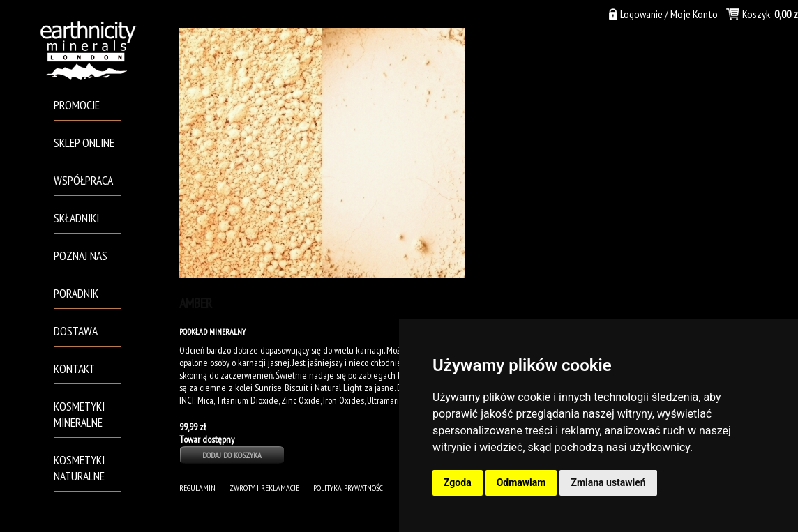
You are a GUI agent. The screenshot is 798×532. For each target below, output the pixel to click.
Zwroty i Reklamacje (264, 488)
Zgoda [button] (458, 482)
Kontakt (74, 368)
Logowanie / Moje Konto (669, 14)
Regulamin (197, 488)
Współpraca (83, 180)
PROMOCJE (77, 105)
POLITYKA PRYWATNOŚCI (349, 488)
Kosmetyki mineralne (79, 414)
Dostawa (76, 331)
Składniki (76, 218)
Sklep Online (84, 143)
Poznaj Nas (81, 256)
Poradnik (76, 293)
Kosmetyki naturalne (79, 468)
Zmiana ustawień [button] (608, 482)
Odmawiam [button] (521, 482)
